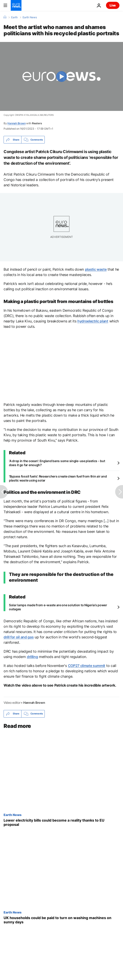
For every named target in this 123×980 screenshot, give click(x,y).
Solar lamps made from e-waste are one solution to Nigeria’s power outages (58, 607)
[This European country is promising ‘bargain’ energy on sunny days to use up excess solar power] (61, 920)
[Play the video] (61, 76)
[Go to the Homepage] (16, 5)
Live (113, 5)
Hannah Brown (16, 123)
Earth (14, 17)
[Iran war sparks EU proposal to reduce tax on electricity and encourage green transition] (61, 822)
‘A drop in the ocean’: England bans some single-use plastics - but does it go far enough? (57, 463)
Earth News (30, 17)
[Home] (5, 17)
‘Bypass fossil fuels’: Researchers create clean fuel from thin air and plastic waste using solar (58, 478)
